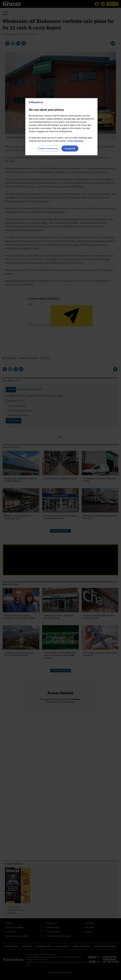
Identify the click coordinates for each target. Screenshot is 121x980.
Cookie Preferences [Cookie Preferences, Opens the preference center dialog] (48, 148)
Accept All (70, 148)
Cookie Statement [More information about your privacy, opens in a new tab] (75, 141)
